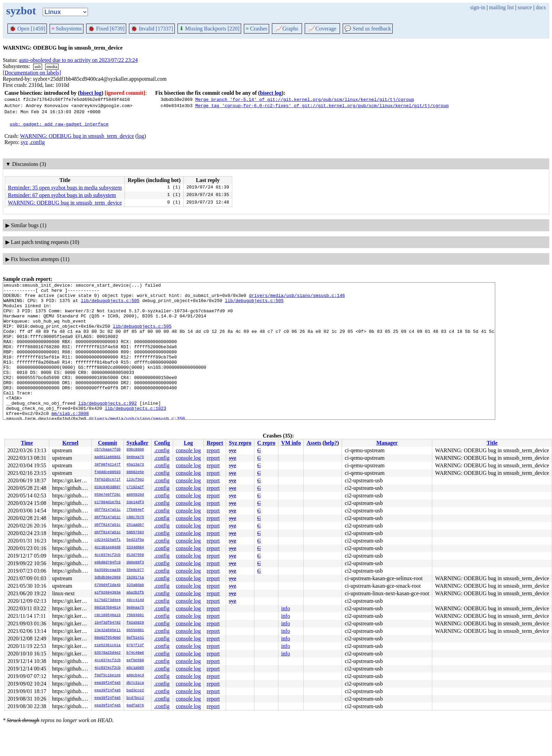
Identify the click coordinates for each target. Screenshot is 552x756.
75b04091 (135, 615)
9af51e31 (135, 638)
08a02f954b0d (108, 638)
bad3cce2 (135, 691)
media (52, 67)
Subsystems (67, 29)
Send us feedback (368, 29)
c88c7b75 (135, 518)
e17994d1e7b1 (108, 503)
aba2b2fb (135, 593)
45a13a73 (135, 465)
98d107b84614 (108, 608)
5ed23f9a (135, 540)
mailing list (501, 7)
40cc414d (135, 600)
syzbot (21, 11)
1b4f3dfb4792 (108, 623)
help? (331, 443)
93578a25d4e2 (108, 653)
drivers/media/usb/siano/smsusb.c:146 (297, 298)
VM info (291, 443)
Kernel (70, 443)
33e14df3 (135, 503)
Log (188, 443)
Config (162, 443)
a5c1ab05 (135, 668)
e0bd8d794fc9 (108, 563)
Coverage (322, 29)
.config (37, 142)
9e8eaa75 (135, 457)
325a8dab (135, 585)
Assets (314, 443)
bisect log (91, 93)
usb (38, 67)
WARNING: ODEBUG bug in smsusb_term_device (77, 136)
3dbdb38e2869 (108, 578)
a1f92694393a (108, 593)
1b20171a (135, 578)
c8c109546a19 (108, 615)
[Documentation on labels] (32, 73)
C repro (266, 443)
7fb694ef (135, 510)
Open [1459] (27, 29)
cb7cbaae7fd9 (108, 450)
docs (541, 7)
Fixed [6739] (106, 29)
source (525, 7)
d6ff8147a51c (108, 510)
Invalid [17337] (152, 29)
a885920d (135, 495)
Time (27, 443)
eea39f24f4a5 (108, 683)
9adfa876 (135, 706)
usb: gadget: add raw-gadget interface (59, 124)
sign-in (477, 7)
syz (24, 142)
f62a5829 (135, 623)
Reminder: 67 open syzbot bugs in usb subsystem (62, 195)
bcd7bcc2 (135, 698)
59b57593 (135, 533)
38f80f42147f (108, 465)
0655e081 (135, 630)
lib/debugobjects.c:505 (110, 304)
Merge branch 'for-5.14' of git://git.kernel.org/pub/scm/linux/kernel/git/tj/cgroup (305, 99)
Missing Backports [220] (209, 29)
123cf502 (135, 480)
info (286, 608)
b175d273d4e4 (108, 600)
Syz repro (240, 443)
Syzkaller (137, 443)
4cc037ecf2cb (108, 555)
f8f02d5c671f (108, 480)
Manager (387, 443)
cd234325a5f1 (108, 540)
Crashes (257, 29)
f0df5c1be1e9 (108, 676)
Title (492, 443)
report (213, 450)
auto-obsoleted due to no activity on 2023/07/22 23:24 (78, 60)
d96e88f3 (135, 563)
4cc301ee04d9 (108, 548)
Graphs (287, 29)
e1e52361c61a (108, 646)
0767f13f (135, 646)
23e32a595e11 (108, 630)
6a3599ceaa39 (108, 570)
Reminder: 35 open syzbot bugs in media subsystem (65, 188)
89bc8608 (135, 450)
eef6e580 (135, 661)
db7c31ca (135, 683)
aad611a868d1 (108, 457)
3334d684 (135, 548)
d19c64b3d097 (108, 487)
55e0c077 (135, 570)
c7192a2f (135, 487)
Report (215, 443)
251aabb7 (135, 525)
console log (188, 450)
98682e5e (135, 472)
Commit (107, 443)
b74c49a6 (135, 653)
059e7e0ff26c (108, 495)
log (141, 136)
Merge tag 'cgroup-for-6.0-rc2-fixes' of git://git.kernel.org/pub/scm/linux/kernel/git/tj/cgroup (322, 105)
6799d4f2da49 (108, 585)
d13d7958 (135, 555)
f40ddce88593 (108, 472)
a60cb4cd (135, 676)
